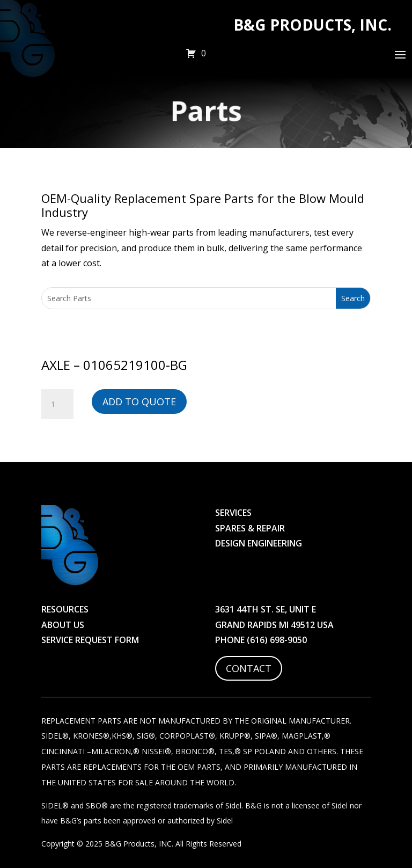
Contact (249, 668)
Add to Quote (139, 402)
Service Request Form (90, 640)
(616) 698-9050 (277, 640)
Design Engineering (259, 543)
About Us (63, 625)
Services (233, 513)
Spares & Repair (250, 528)
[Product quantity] (57, 404)
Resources (65, 609)
